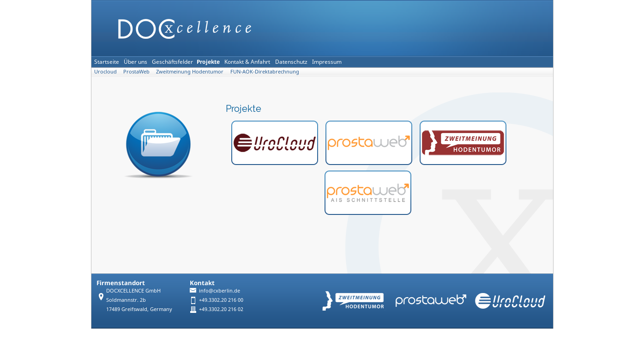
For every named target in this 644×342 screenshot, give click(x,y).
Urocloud (105, 72)
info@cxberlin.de (220, 290)
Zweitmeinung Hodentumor (190, 72)
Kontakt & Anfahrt (247, 62)
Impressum (327, 62)
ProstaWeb (136, 72)
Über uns (135, 62)
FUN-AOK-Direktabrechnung (265, 72)
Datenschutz (291, 62)
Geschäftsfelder (172, 62)
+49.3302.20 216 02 (221, 309)
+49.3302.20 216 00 (221, 300)
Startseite (107, 62)
